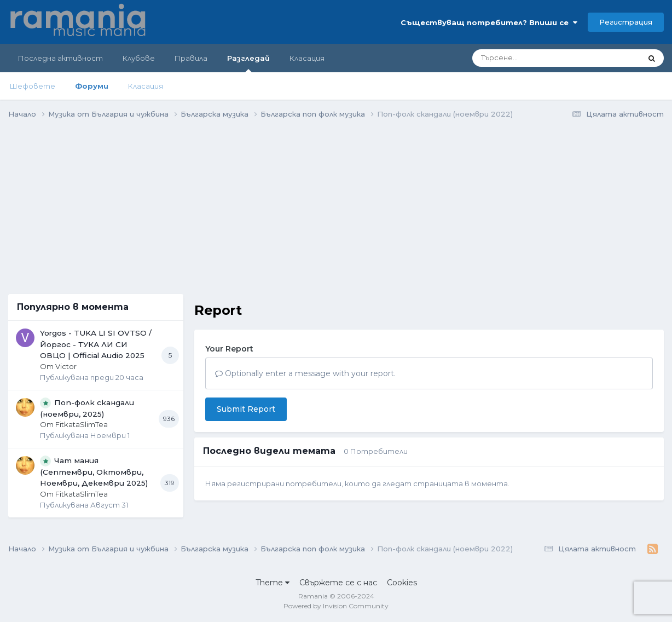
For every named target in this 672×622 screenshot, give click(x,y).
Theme (273, 583)
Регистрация (626, 22)
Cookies (402, 583)
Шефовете (33, 86)
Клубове (139, 58)
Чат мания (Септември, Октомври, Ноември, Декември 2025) (94, 472)
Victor (66, 366)
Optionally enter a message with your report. (305, 373)
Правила (191, 58)
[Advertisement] (96, 204)
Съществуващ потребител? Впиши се (489, 22)
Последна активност (60, 58)
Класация (146, 86)
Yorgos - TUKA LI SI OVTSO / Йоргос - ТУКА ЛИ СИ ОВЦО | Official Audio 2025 (96, 344)
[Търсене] (526, 58)
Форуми (92, 86)
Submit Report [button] (246, 409)
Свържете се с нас (338, 583)
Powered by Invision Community (336, 606)
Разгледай (248, 63)
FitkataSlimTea (82, 424)
